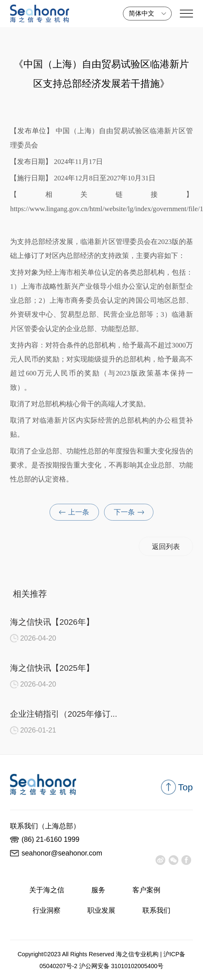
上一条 (74, 516)
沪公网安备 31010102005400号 (121, 966)
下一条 (129, 516)
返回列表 (166, 550)
